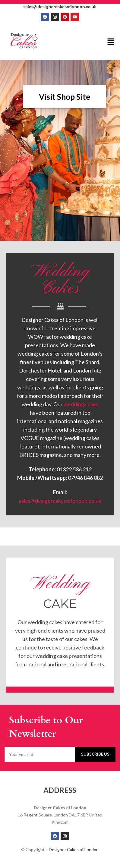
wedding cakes (81, 404)
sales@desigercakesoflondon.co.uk (60, 501)
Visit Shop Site (65, 97)
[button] (111, 42)
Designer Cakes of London (74, 849)
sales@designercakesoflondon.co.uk (60, 7)
